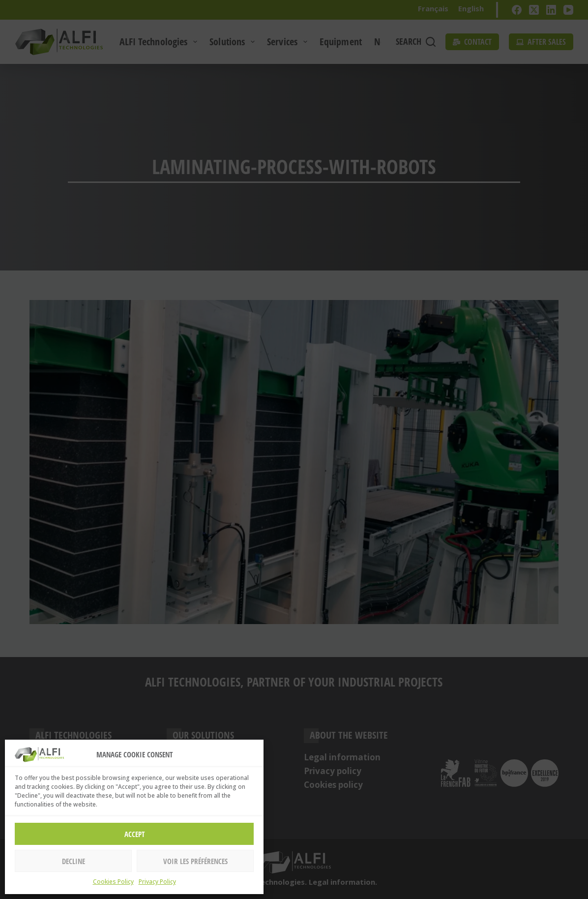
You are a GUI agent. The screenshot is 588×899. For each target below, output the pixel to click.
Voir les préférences (195, 861)
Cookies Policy (113, 882)
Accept (134, 834)
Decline (73, 861)
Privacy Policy (157, 882)
